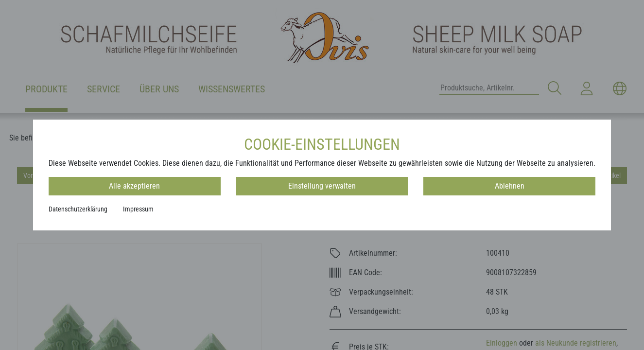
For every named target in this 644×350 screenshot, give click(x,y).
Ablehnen (510, 186)
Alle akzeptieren (134, 186)
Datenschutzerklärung (78, 209)
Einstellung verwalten (322, 186)
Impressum (138, 209)
